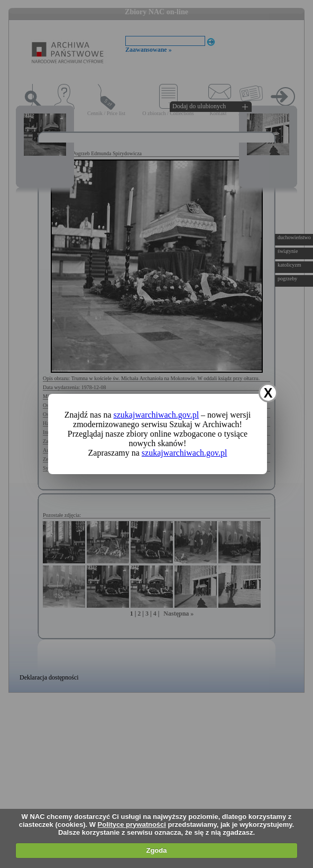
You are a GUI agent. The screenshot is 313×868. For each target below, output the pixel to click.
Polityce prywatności (132, 824)
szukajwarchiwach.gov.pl (156, 415)
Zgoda (156, 850)
